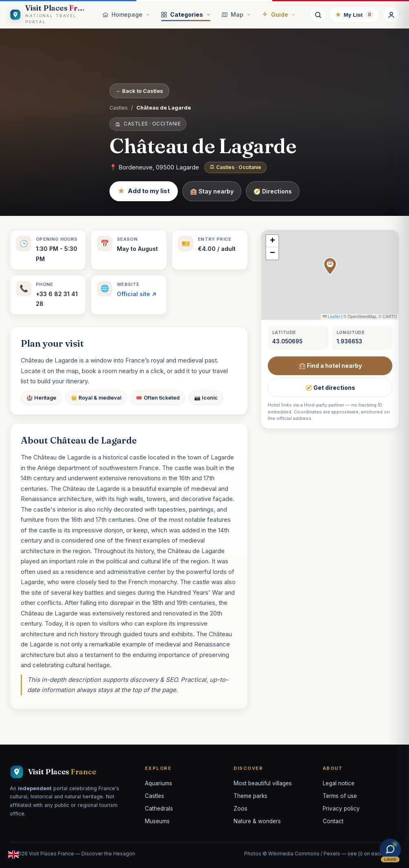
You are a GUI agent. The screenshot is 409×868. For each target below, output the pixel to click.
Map (236, 14)
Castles (119, 108)
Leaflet (331, 317)
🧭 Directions (273, 191)
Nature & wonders (257, 821)
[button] (330, 266)
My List (354, 15)
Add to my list (144, 191)
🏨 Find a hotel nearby (330, 366)
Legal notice (339, 783)
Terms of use (340, 796)
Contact (333, 821)
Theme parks (250, 796)
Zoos (241, 809)
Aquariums (159, 783)
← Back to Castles (139, 91)
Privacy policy (341, 809)
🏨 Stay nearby (212, 191)
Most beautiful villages (263, 783)
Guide (279, 14)
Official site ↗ (137, 294)
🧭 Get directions (330, 388)
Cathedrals (159, 809)
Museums (157, 821)
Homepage (126, 14)
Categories (186, 14)
